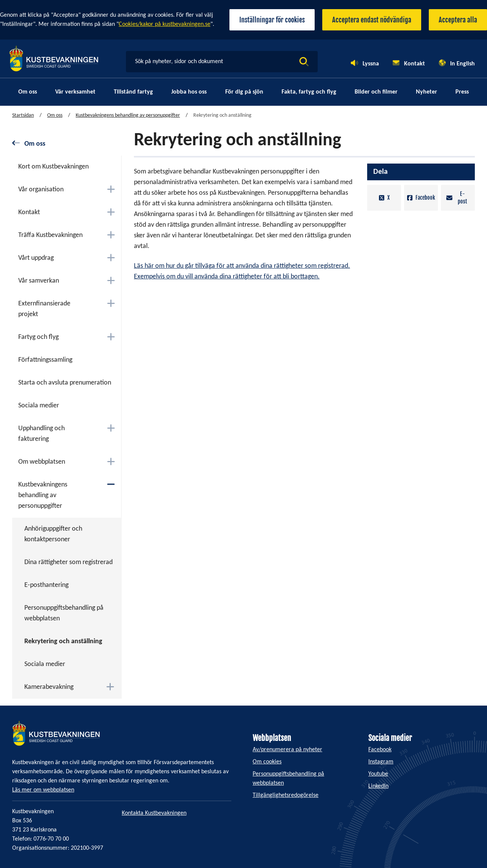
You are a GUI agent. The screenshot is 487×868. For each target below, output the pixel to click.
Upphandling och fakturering (41, 434)
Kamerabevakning (49, 687)
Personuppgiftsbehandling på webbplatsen (64, 613)
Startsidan (23, 115)
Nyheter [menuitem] (427, 92)
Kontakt (415, 64)
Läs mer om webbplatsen (43, 790)
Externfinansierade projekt (44, 309)
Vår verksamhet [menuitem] (75, 92)
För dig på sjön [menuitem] (244, 92)
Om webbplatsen (42, 462)
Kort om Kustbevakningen (53, 167)
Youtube (378, 774)
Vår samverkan (39, 281)
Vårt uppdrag (36, 258)
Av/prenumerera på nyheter (287, 750)
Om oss (55, 115)
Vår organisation (41, 190)
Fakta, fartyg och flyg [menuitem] (309, 92)
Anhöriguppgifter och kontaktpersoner (53, 534)
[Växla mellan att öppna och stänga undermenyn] (111, 189)
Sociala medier (39, 406)
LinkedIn (378, 786)
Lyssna (371, 64)
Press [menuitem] (462, 92)
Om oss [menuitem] (28, 92)
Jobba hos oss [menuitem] (189, 92)
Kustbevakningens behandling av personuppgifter (128, 115)
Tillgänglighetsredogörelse (286, 795)
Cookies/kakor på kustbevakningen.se (165, 24)
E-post (457, 198)
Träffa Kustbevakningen (50, 235)
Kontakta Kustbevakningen (154, 813)
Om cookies (267, 762)
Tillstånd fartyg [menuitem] (133, 92)
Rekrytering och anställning (63, 641)
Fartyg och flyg (38, 337)
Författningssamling (45, 360)
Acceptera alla (458, 20)
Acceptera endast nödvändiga (372, 20)
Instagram (381, 762)
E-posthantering (46, 585)
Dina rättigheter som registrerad (68, 562)
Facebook (421, 198)
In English (462, 64)
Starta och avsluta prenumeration (65, 383)
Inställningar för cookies (272, 20)
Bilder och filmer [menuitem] (376, 92)
